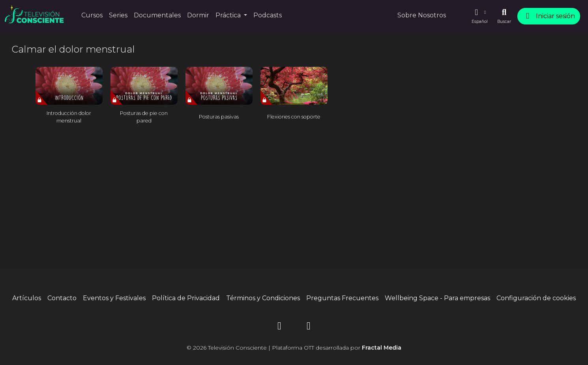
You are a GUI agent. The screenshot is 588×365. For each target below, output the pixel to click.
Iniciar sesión (549, 16)
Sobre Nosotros (422, 15)
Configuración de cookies (536, 298)
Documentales (157, 15)
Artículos (27, 298)
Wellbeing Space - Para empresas (437, 298)
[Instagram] (279, 327)
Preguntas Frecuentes (342, 298)
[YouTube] (309, 327)
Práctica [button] (229, 15)
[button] (479, 16)
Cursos (92, 15)
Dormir (198, 15)
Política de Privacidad (186, 298)
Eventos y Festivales (114, 298)
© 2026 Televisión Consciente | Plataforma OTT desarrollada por (294, 348)
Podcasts (268, 15)
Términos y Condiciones (263, 298)
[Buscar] (504, 16)
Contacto (62, 298)
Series (118, 15)
